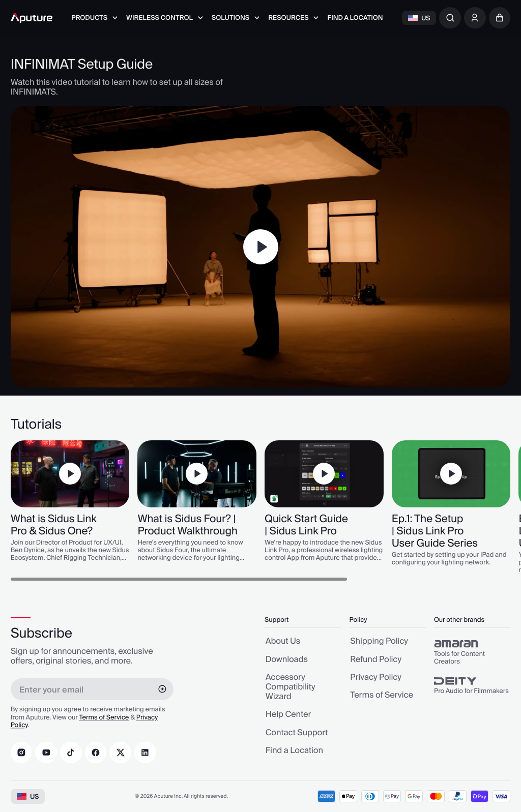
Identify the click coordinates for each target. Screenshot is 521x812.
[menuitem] (95, 18)
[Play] (260, 247)
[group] (472, 652)
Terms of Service (104, 718)
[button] (500, 18)
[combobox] (450, 18)
